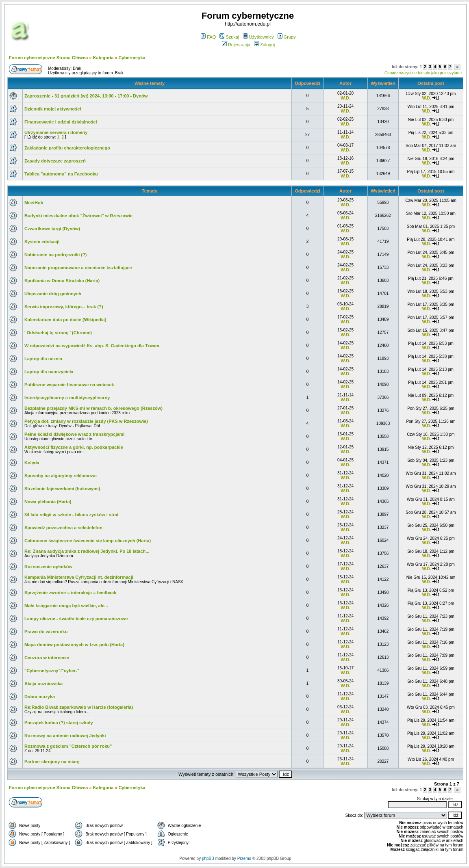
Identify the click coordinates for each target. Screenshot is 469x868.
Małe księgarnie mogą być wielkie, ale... (66, 606)
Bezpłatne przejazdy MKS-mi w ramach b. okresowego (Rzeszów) (93, 408)
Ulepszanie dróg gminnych (53, 294)
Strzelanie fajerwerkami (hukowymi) (62, 489)
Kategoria (103, 58)
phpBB (208, 858)
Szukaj (229, 37)
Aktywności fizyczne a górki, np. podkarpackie (74, 447)
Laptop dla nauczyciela (49, 372)
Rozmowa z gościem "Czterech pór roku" (68, 746)
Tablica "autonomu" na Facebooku (61, 174)
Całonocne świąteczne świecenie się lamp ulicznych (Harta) (88, 541)
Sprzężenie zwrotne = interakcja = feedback (70, 593)
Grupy (287, 37)
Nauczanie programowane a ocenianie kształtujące (78, 268)
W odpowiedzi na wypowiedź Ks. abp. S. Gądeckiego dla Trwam (92, 346)
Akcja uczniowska (43, 684)
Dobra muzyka (40, 697)
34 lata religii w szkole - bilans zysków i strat (72, 515)
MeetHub (34, 203)
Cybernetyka (132, 58)
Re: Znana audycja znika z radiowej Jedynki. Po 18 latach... (87, 551)
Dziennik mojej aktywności (53, 109)
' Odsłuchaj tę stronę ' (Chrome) (58, 333)
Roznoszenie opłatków (48, 567)
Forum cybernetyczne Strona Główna (48, 58)
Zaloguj (264, 45)
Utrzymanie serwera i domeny (56, 132)
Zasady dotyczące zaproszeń (55, 161)
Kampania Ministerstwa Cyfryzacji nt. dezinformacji (79, 577)
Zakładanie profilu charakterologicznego (67, 148)
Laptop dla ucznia (43, 359)
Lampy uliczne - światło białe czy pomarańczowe (76, 619)
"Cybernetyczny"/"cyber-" (52, 671)
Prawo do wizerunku (46, 632)
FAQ (208, 37)
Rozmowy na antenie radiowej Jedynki (65, 736)
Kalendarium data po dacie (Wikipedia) (65, 320)
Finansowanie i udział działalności (61, 122)
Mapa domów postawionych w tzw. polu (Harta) (74, 645)
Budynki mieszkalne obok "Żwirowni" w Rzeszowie (78, 216)
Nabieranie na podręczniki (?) (55, 255)
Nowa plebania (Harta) (48, 502)
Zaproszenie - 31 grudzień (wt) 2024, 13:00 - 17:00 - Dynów (86, 96)
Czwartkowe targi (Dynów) (52, 229)
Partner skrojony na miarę (52, 762)
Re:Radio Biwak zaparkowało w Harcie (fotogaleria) (79, 707)
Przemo (244, 858)
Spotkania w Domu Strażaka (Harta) (62, 281)
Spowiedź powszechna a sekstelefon (63, 528)
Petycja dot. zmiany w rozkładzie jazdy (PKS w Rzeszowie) (86, 421)
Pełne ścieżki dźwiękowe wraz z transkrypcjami (74, 434)
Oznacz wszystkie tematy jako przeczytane (423, 73)
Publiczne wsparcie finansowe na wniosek (69, 385)
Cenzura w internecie (47, 658)
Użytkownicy (258, 37)
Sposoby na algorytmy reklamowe (61, 476)
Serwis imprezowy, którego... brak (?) (64, 307)
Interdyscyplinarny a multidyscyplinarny (67, 398)
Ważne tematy (150, 83)
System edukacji (42, 242)
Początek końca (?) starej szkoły (59, 723)
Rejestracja (236, 45)
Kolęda (32, 463)
